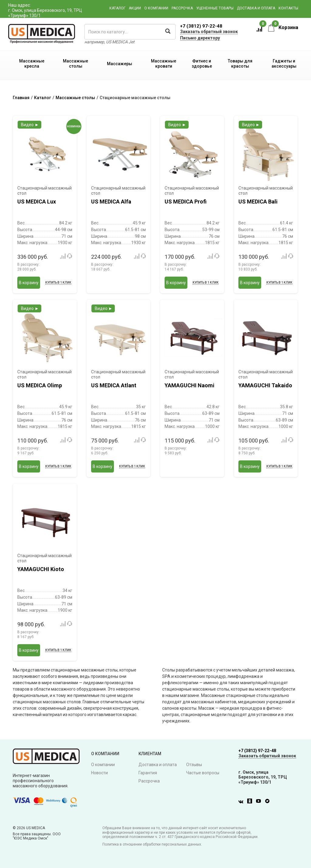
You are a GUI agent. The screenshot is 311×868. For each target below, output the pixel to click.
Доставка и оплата (256, 8)
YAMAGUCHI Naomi (190, 385)
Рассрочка (182, 8)
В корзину (29, 283)
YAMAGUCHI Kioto (41, 569)
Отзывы (194, 765)
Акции (135, 8)
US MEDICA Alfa (111, 202)
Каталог (117, 8)
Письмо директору (200, 38)
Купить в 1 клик (58, 283)
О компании (156, 8)
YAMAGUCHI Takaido (265, 385)
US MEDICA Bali (258, 202)
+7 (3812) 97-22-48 (201, 26)
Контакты (288, 8)
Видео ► (30, 125)
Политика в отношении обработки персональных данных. (152, 844)
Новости (99, 773)
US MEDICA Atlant (114, 385)
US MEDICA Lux (37, 202)
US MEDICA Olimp (40, 385)
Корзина (283, 27)
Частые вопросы (203, 773)
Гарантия (148, 773)
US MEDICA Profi (186, 202)
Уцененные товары (215, 8)
